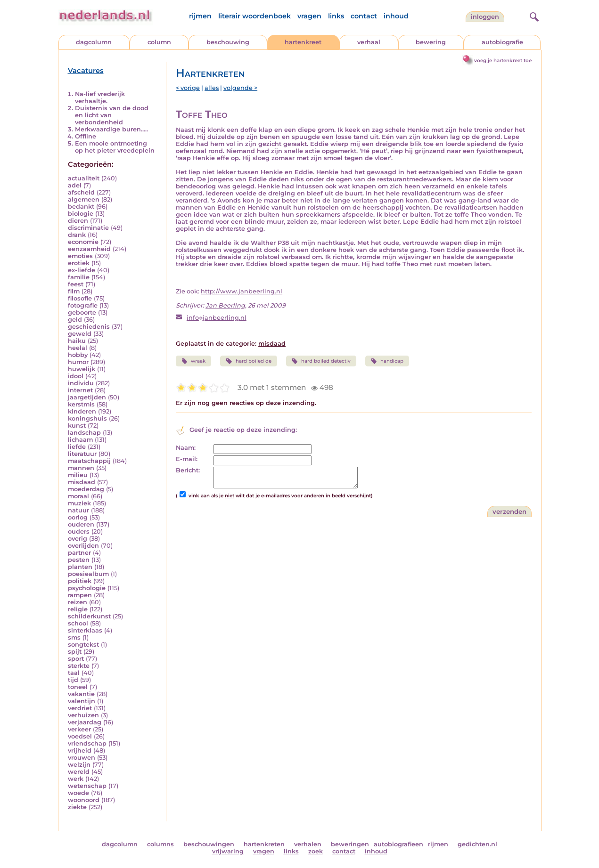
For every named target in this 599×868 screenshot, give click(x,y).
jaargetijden (87, 397)
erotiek (79, 263)
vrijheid (80, 750)
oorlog (78, 517)
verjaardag (85, 722)
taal (74, 673)
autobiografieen (398, 844)
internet (80, 390)
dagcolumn (94, 42)
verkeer (79, 729)
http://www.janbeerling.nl (242, 291)
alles (212, 88)
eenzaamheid (89, 249)
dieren (78, 221)
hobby (78, 355)
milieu (78, 475)
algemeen (84, 199)
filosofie (80, 298)
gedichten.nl (477, 844)
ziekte (77, 807)
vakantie (81, 694)
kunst (77, 426)
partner (79, 553)
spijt (75, 652)
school (78, 623)
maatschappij (89, 461)
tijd (73, 680)
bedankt (81, 207)
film (74, 291)
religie (78, 609)
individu (81, 383)
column (159, 42)
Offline (86, 136)
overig (78, 539)
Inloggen (485, 17)
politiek (80, 581)
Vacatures (86, 71)
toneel (78, 687)
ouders (79, 531)
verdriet (80, 708)
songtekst (83, 645)
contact (364, 16)
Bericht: (188, 470)
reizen (78, 602)
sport (76, 659)
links (336, 16)
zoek (316, 851)
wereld (79, 772)
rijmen (200, 16)
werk (76, 779)
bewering (431, 42)
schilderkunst (89, 616)
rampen (80, 595)
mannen (81, 468)
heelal (78, 348)
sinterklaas (85, 630)
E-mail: (187, 459)
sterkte (79, 666)
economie (83, 242)
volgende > (240, 88)
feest (76, 284)
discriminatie (88, 228)
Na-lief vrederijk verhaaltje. (100, 97)
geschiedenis (89, 327)
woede (78, 793)
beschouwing (228, 42)
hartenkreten (264, 844)
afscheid (81, 192)
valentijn (82, 701)
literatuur (82, 454)
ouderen (81, 524)
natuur (78, 510)
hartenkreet (303, 42)
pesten (79, 560)
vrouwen (82, 758)
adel (75, 185)
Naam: (186, 448)
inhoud (396, 16)
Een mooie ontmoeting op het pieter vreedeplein (115, 147)
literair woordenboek (254, 16)
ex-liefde (82, 270)
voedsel (80, 736)
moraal (78, 496)
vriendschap (87, 743)
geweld (80, 334)
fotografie (83, 305)
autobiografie (502, 42)
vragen (309, 16)
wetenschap (87, 786)
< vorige (188, 88)
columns (160, 844)
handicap (387, 361)
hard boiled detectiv (321, 361)
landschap (84, 433)
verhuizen (83, 715)
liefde (77, 447)
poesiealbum (88, 574)
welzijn (79, 765)
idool (76, 376)
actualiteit (84, 178)
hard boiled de (248, 361)
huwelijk (82, 369)
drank (77, 235)
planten (80, 567)
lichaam (80, 440)
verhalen (308, 844)
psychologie (87, 588)
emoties (80, 256)
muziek (79, 503)
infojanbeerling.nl (217, 318)
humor (78, 362)
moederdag (86, 489)
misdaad (82, 482)
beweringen (350, 844)
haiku (77, 341)
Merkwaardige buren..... (111, 129)
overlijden (83, 546)
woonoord (84, 800)
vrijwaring (228, 851)
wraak (193, 361)
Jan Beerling (225, 305)
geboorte (82, 312)
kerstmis (81, 404)
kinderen (82, 411)
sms (74, 637)
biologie (81, 214)
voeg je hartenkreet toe (503, 61)
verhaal (369, 42)
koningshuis (87, 418)
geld (75, 320)
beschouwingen (209, 844)
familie (79, 277)
